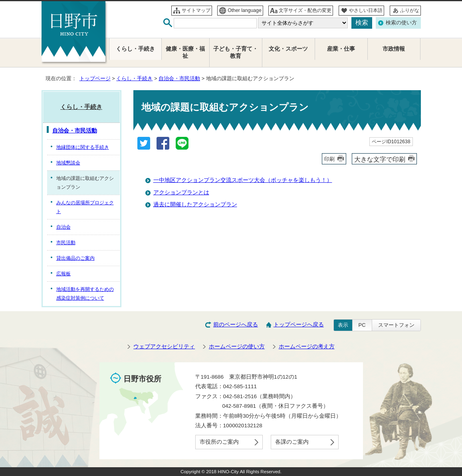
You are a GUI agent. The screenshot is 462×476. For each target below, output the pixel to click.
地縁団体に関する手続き (83, 147)
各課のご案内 (292, 442)
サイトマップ (196, 10)
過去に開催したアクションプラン (195, 204)
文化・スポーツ (288, 49)
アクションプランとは (181, 193)
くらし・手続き (134, 78)
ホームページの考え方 (307, 347)
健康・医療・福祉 (185, 52)
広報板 (63, 274)
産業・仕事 (341, 49)
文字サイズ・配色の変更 (305, 10)
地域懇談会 (68, 163)
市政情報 (394, 49)
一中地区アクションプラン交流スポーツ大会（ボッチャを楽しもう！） (243, 180)
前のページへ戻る (236, 325)
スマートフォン (396, 325)
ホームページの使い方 (237, 347)
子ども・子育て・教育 (236, 52)
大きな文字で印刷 (380, 159)
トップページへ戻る (299, 325)
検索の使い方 (401, 23)
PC (362, 325)
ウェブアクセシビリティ (164, 347)
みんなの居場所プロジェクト (85, 207)
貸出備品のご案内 (75, 258)
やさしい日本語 (366, 10)
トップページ (95, 78)
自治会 (63, 227)
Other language (245, 10)
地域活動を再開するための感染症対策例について (85, 294)
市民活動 (66, 243)
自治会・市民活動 (179, 78)
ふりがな (410, 10)
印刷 (329, 159)
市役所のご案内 (219, 442)
